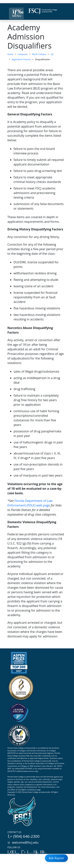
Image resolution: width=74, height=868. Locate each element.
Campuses (23, 54)
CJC (52, 54)
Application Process (21, 59)
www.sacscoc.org (31, 771)
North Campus (39, 54)
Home (10, 54)
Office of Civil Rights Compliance (23, 790)
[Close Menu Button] (16, 14)
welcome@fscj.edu (23, 842)
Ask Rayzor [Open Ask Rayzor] (57, 858)
